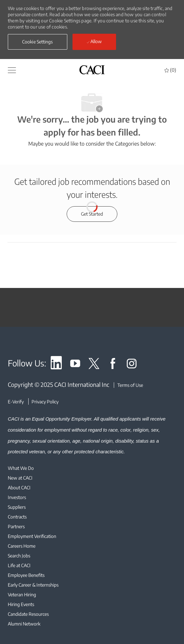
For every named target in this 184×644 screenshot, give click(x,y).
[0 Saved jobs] (170, 70)
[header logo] (92, 70)
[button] (38, 42)
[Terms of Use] (128, 385)
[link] (56, 365)
